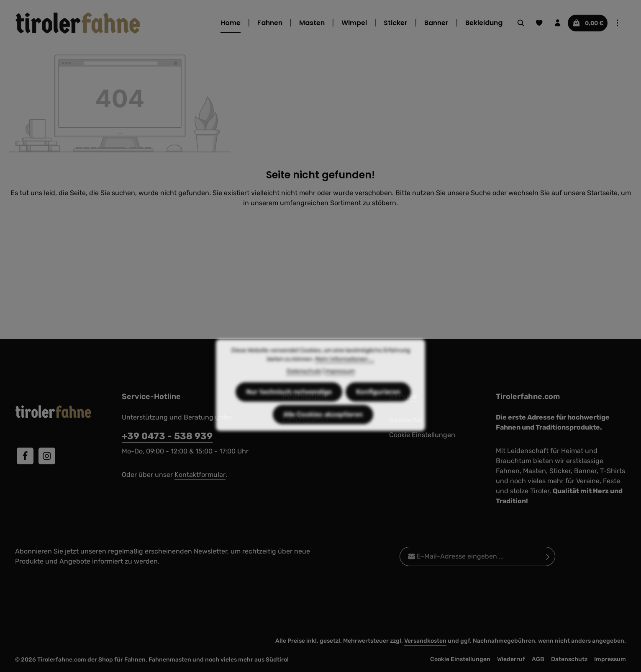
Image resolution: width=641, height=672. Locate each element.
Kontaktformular (200, 475)
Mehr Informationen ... (345, 372)
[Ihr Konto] (558, 23)
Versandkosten (425, 641)
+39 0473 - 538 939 (167, 436)
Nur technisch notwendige (289, 405)
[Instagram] (47, 456)
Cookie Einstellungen (460, 659)
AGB (538, 659)
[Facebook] (25, 456)
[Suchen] (521, 23)
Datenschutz (569, 659)
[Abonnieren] (548, 556)
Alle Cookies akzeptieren (323, 428)
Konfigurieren (378, 405)
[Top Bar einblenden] (618, 23)
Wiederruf (511, 659)
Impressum (610, 659)
